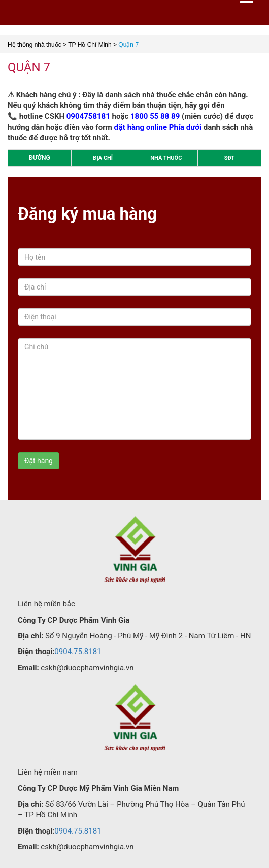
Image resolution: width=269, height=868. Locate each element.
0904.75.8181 (78, 652)
